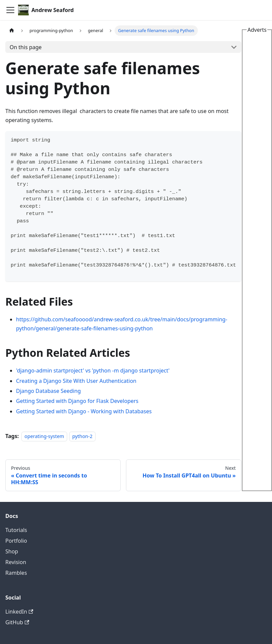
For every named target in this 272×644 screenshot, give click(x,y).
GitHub (17, 622)
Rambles (16, 573)
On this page (26, 47)
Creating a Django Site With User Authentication (76, 381)
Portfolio (16, 541)
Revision (16, 562)
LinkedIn (19, 612)
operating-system (44, 436)
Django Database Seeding (48, 391)
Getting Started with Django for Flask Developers (77, 401)
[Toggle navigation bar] (10, 10)
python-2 (82, 436)
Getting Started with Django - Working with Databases (84, 411)
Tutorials (16, 530)
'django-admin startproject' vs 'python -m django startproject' (93, 370)
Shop (12, 551)
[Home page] (12, 31)
